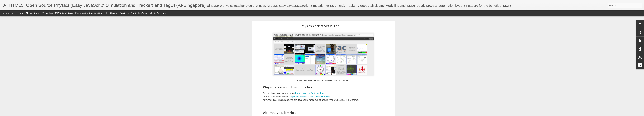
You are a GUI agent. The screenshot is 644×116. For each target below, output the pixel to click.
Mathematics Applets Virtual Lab (91, 13)
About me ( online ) (119, 13)
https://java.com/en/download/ (310, 93)
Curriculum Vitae (139, 13)
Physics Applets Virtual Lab (320, 26)
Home (20, 13)
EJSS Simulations (64, 13)
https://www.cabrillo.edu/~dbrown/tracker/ (310, 97)
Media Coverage (158, 13)
